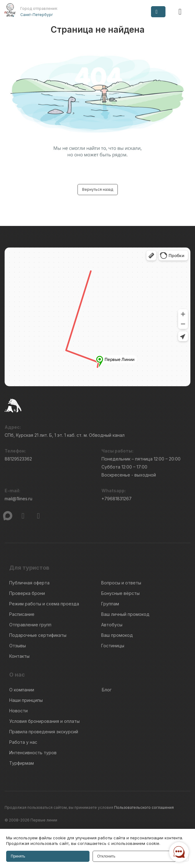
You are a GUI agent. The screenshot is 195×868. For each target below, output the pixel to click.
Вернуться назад (98, 189)
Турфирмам (22, 763)
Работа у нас (23, 742)
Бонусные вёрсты (120, 593)
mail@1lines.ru (18, 499)
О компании (22, 690)
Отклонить (106, 856)
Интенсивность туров (33, 753)
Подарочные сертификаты (38, 635)
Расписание (22, 614)
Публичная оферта (29, 583)
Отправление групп (30, 625)
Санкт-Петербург (37, 15)
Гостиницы (113, 646)
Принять (18, 856)
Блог (107, 690)
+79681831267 (117, 499)
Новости (18, 711)
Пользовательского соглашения (144, 807)
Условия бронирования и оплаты (44, 721)
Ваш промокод (117, 635)
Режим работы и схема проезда (44, 604)
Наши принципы (26, 700)
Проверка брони (27, 593)
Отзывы (18, 646)
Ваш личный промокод (125, 614)
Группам (110, 604)
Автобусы (112, 625)
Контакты (19, 656)
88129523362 (18, 459)
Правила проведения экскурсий (44, 732)
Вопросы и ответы (121, 583)
